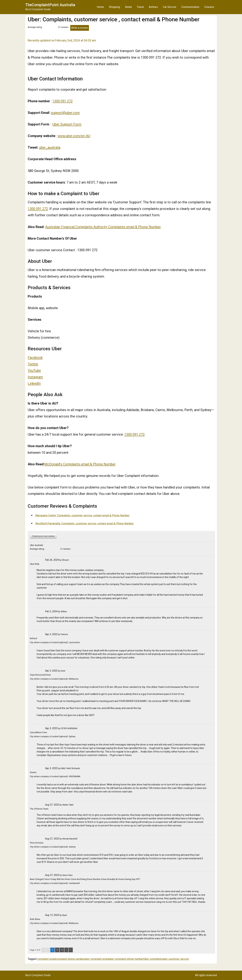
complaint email (46, 959)
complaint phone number (70, 959)
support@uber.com (65, 113)
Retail (128, 7)
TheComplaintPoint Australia (50, 5)
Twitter (33, 364)
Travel (140, 7)
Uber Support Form (67, 124)
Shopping (114, 7)
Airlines (153, 7)
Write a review (79, 28)
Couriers (209, 7)
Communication (190, 7)
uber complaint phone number (126, 959)
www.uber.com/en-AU (74, 136)
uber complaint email (97, 959)
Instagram (35, 377)
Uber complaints (153, 959)
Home (100, 7)
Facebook (35, 358)
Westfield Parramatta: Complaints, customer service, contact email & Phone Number (84, 524)
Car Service (170, 7)
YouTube (34, 370)
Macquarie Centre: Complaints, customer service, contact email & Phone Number (82, 515)
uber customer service (176, 959)
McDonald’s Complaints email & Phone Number (80, 464)
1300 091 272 (63, 101)
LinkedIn (34, 383)
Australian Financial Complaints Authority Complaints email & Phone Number (103, 227)
